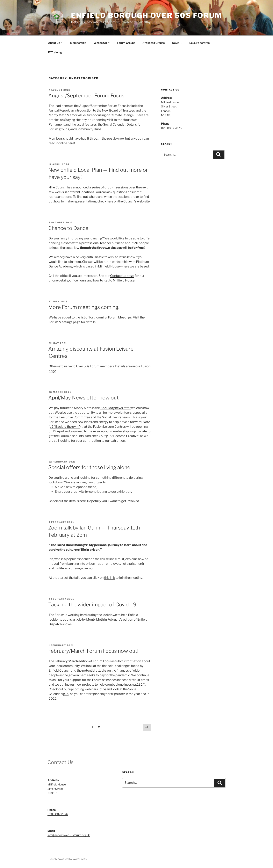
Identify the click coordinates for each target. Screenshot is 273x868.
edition (83, 661)
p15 (66, 694)
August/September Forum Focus (86, 95)
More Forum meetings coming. (84, 307)
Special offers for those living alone (89, 467)
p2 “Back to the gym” (65, 427)
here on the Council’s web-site (128, 201)
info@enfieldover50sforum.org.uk (69, 835)
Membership (78, 43)
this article (74, 620)
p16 (102, 689)
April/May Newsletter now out (83, 398)
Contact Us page (122, 276)
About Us (56, 43)
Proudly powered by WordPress (67, 859)
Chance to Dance (68, 228)
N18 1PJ (166, 115)
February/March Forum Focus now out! (93, 651)
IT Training (55, 52)
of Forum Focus (100, 661)
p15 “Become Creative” (123, 436)
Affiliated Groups (154, 43)
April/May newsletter (115, 408)
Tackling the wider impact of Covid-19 (92, 605)
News (177, 43)
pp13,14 (139, 685)
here (71, 143)
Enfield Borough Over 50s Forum (147, 15)
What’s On (102, 43)
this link (110, 578)
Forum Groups (126, 43)
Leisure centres (199, 43)
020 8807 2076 (58, 814)
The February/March (64, 661)
